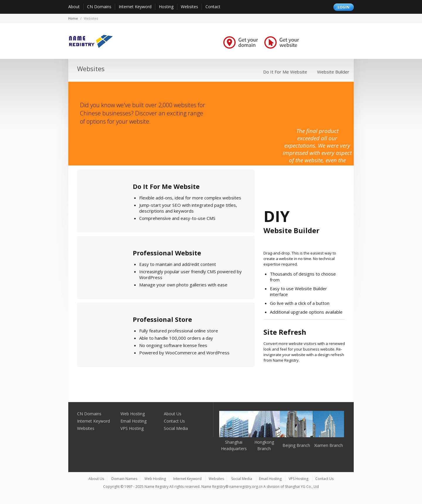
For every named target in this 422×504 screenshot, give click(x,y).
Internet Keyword (135, 7)
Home (73, 18)
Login (344, 7)
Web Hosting (133, 414)
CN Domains (99, 7)
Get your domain (241, 42)
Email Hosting (133, 421)
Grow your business (325, 42)
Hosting (166, 7)
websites (91, 18)
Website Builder (333, 72)
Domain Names (124, 479)
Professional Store (162, 319)
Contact (213, 7)
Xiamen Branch (329, 445)
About (74, 7)
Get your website (282, 42)
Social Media (176, 428)
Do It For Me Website (285, 72)
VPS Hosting (132, 428)
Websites (189, 7)
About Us (173, 414)
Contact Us (174, 421)
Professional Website (167, 253)
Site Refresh (285, 332)
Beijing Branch (296, 445)
